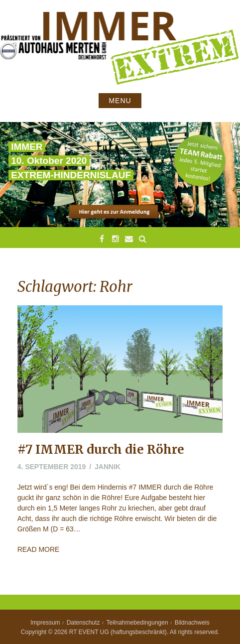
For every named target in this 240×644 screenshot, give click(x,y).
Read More (39, 549)
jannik (108, 467)
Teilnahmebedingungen (137, 623)
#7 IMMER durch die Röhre (101, 450)
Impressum (45, 623)
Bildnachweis (192, 623)
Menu (120, 101)
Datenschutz (83, 623)
